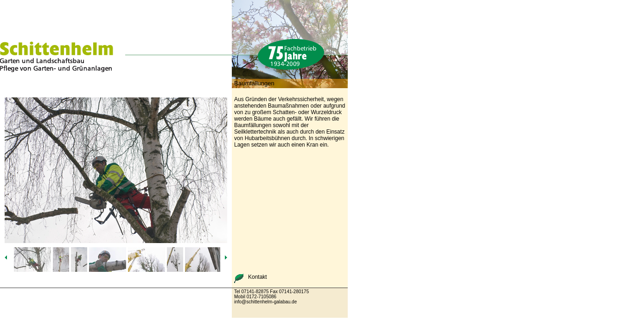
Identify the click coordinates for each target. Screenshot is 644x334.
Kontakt (258, 277)
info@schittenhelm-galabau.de (265, 302)
